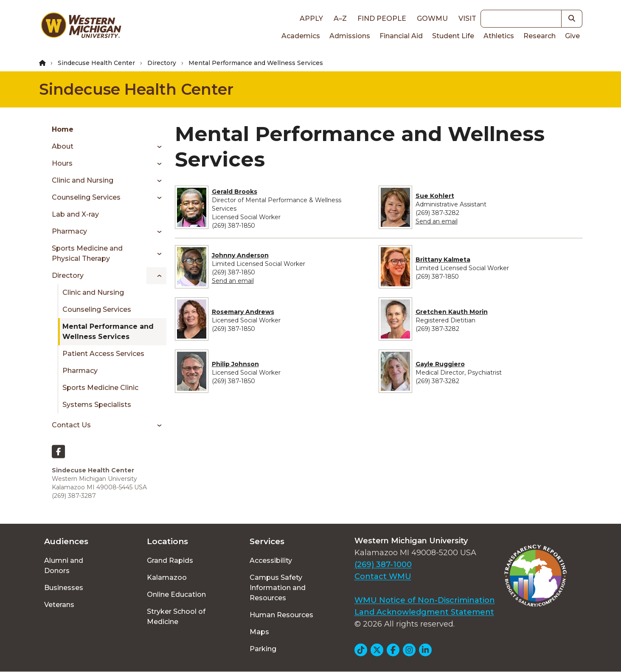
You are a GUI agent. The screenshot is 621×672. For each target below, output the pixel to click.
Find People (382, 18)
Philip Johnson (235, 364)
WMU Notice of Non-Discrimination (425, 600)
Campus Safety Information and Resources (278, 588)
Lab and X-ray (75, 214)
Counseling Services (86, 197)
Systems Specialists (97, 405)
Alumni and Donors (64, 566)
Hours (62, 163)
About (63, 146)
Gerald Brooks (235, 192)
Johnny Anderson (240, 255)
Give (572, 36)
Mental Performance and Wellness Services (108, 332)
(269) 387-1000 (383, 565)
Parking (263, 649)
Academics (301, 36)
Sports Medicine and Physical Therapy (87, 253)
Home (63, 129)
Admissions (350, 36)
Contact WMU (383, 576)
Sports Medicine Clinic (100, 388)
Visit (467, 18)
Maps (259, 632)
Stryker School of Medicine (176, 617)
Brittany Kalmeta (443, 260)
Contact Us (71, 425)
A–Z (340, 18)
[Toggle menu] (156, 147)
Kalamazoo (167, 577)
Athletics (499, 36)
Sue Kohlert (435, 196)
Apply (311, 18)
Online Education (176, 594)
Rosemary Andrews (243, 312)
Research (540, 36)
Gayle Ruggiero (440, 364)
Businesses (64, 588)
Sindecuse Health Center (96, 63)
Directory (162, 63)
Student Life (453, 36)
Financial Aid (401, 36)
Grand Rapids (170, 560)
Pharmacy (69, 231)
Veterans (59, 605)
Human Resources (281, 615)
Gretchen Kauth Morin (452, 312)
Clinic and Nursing (83, 180)
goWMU (432, 18)
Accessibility (271, 560)
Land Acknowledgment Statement (424, 612)
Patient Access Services (103, 354)
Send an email (437, 221)
